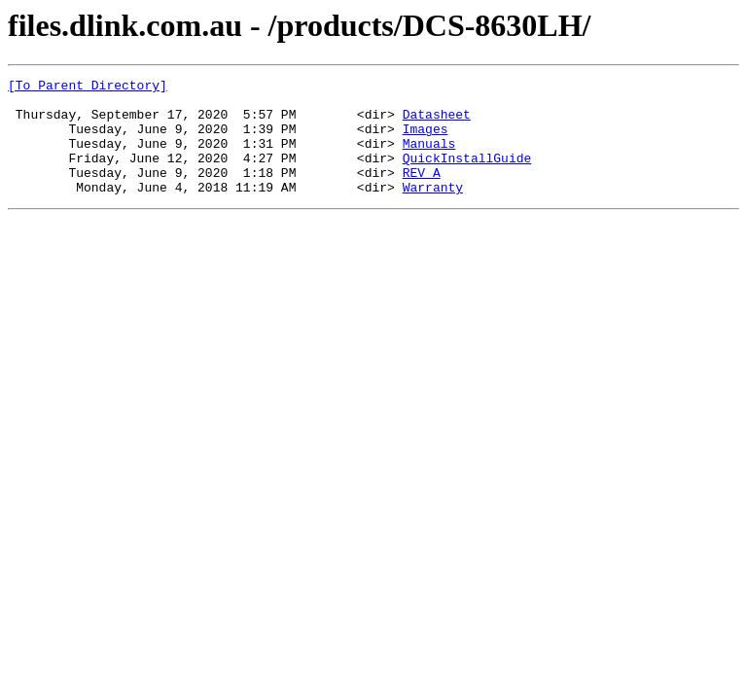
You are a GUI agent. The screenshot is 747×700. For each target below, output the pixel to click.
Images (426, 140)
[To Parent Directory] (88, 87)
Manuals (429, 157)
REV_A (422, 192)
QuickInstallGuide (467, 175)
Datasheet (437, 122)
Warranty (433, 210)
